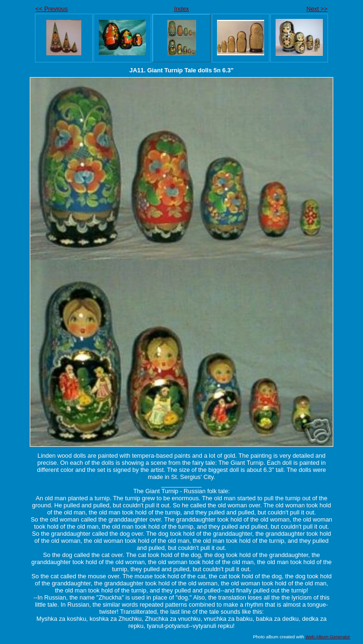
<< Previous (52, 9)
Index (181, 9)
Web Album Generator (328, 637)
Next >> (317, 9)
